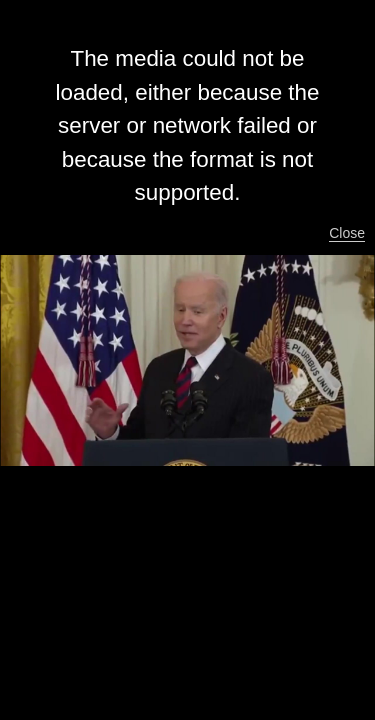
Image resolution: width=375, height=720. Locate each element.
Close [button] (347, 233)
